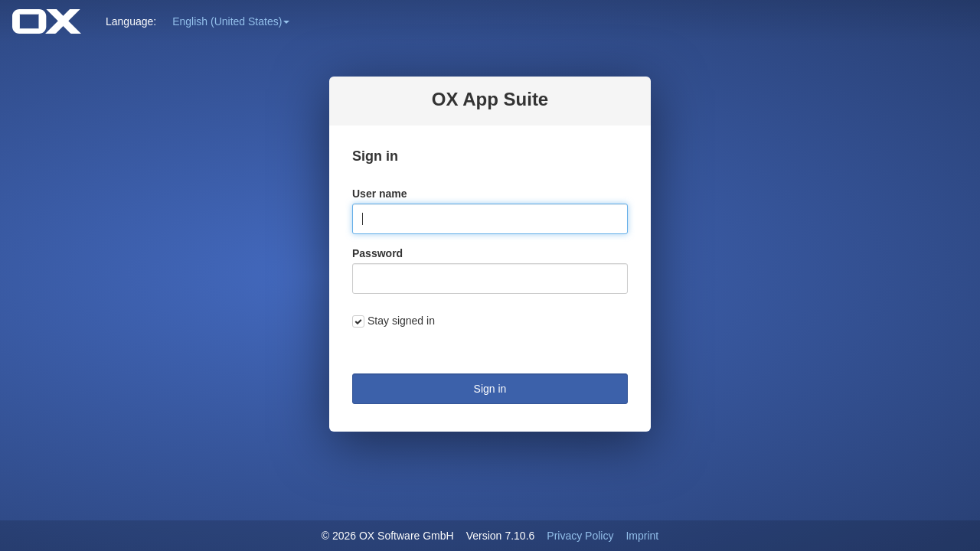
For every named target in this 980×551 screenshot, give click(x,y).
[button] (231, 21)
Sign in (490, 389)
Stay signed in (401, 321)
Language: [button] (131, 21)
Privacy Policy (580, 536)
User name (380, 194)
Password (377, 253)
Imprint (642, 536)
